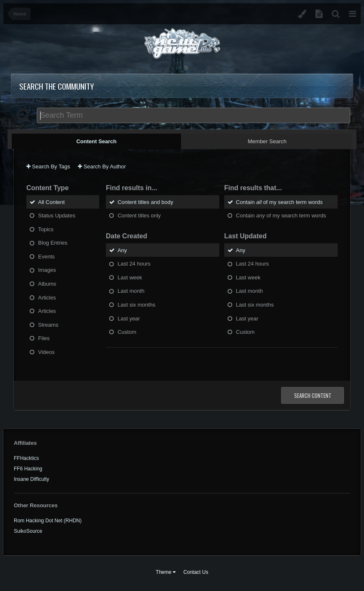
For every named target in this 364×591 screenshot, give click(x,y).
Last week (130, 277)
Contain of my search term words (279, 202)
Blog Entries (53, 243)
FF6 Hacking (28, 469)
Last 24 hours (134, 264)
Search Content (313, 395)
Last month (131, 291)
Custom (127, 332)
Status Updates (57, 215)
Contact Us (196, 572)
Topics (46, 229)
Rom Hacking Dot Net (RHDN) (48, 521)
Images (47, 270)
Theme (166, 572)
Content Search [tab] (96, 141)
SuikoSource (28, 531)
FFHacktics (26, 458)
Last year (129, 318)
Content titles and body (145, 202)
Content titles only (139, 215)
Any (122, 250)
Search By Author (102, 166)
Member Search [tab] (267, 141)
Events (46, 256)
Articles (47, 297)
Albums (47, 284)
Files (44, 338)
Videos (46, 352)
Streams (48, 324)
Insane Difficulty (32, 479)
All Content (51, 202)
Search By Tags (48, 166)
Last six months (136, 305)
